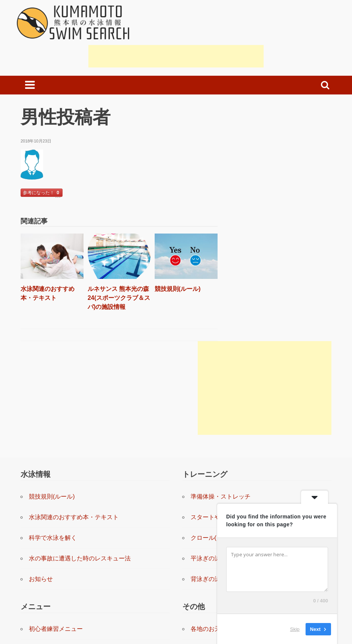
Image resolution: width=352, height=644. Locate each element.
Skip (295, 629)
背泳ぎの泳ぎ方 (212, 471)
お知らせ (41, 471)
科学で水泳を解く (53, 430)
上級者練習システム (56, 603)
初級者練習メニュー (56, 541)
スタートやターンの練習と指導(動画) (241, 409)
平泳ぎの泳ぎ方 (212, 450)
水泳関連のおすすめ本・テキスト (74, 409)
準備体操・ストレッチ (221, 389)
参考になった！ (42, 193)
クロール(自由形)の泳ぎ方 (226, 430)
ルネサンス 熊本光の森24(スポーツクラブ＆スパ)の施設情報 (111, 295)
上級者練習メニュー (56, 583)
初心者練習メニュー (56, 521)
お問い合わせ (209, 562)
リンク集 (203, 541)
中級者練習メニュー (56, 562)
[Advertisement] (176, 56)
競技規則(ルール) (168, 286)
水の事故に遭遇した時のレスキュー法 (80, 450)
